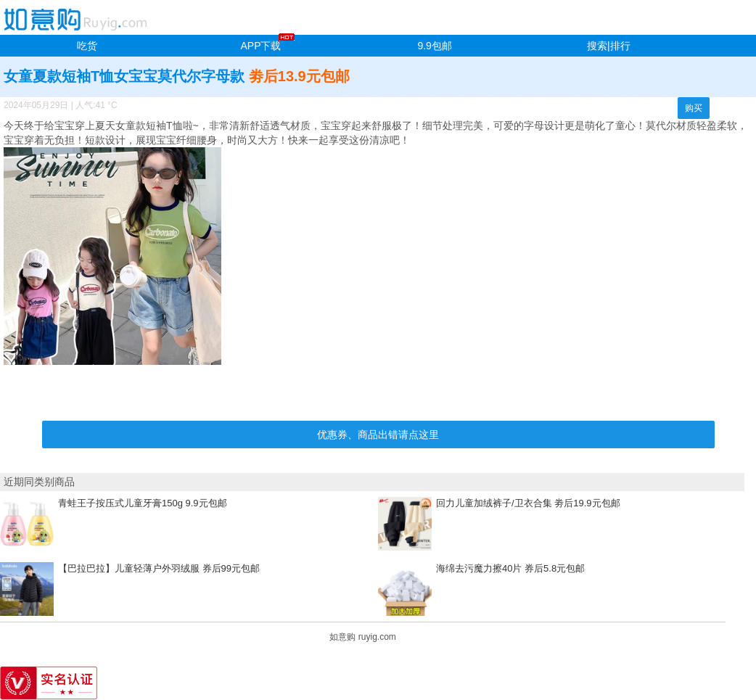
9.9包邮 (434, 46)
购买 (694, 108)
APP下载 (260, 46)
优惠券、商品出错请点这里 (378, 435)
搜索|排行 (609, 46)
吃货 (87, 46)
